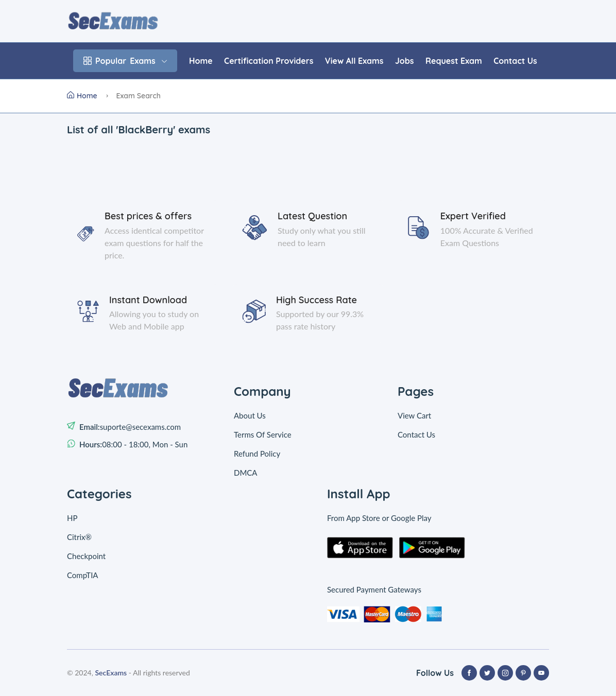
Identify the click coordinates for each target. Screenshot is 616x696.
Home (201, 61)
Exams (125, 61)
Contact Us (515, 61)
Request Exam (454, 61)
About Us (250, 415)
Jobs (405, 61)
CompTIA (83, 575)
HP (72, 518)
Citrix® (79, 537)
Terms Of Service (263, 434)
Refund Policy (257, 454)
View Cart (414, 415)
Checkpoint (86, 556)
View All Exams (354, 61)
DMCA (246, 473)
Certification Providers (269, 61)
